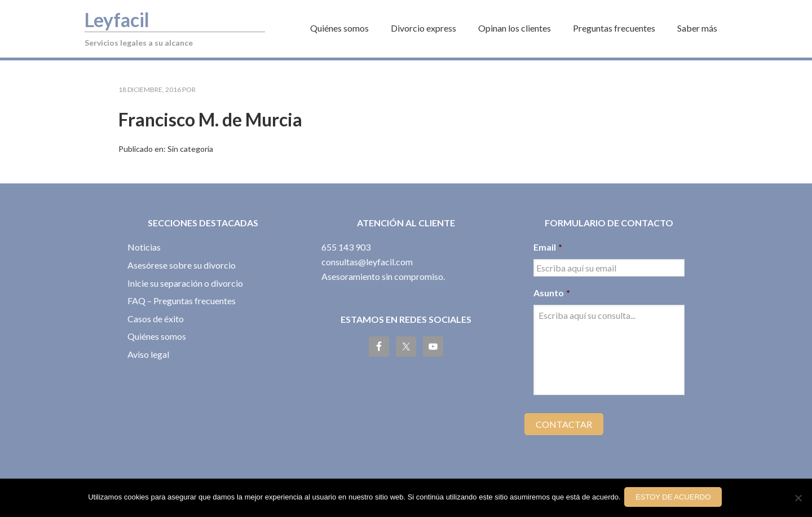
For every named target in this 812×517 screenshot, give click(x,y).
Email (548, 247)
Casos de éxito (156, 319)
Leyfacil (122, 19)
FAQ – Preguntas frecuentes (182, 301)
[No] (798, 499)
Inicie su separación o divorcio (185, 283)
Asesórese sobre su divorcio (182, 265)
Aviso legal (148, 354)
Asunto (552, 293)
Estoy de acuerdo (675, 499)
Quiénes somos (157, 336)
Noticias (144, 247)
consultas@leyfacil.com (367, 262)
